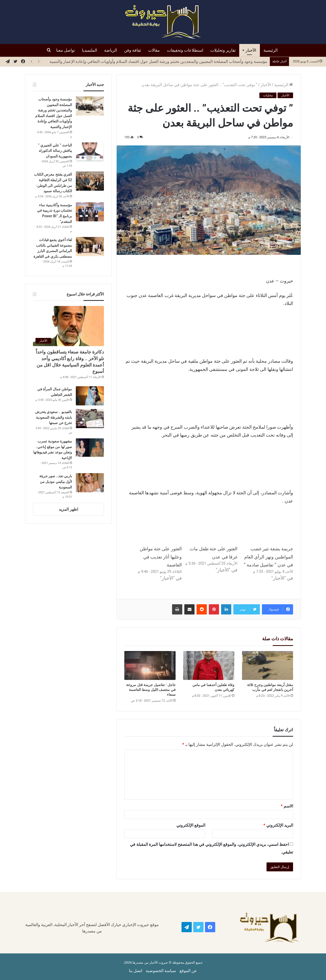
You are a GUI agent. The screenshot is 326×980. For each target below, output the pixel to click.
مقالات (154, 50)
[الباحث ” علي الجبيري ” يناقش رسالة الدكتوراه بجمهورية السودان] (90, 152)
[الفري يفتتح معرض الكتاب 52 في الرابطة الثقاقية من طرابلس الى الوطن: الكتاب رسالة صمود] (90, 181)
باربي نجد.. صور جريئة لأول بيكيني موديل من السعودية (56, 481)
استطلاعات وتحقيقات (185, 50)
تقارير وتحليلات (223, 50)
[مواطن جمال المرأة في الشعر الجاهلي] (90, 396)
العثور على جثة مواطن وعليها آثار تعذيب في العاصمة (161, 557)
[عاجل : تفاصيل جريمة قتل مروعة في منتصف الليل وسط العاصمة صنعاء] (150, 665)
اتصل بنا (136, 971)
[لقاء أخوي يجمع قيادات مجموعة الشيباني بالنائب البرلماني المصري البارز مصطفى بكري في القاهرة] (90, 247)
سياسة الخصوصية (161, 971)
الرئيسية (270, 50)
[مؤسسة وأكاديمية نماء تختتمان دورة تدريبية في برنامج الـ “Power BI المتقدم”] (90, 212)
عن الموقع (188, 971)
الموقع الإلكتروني (191, 825)
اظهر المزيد (68, 509)
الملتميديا (89, 50)
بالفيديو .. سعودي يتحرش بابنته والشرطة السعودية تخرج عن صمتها (54, 417)
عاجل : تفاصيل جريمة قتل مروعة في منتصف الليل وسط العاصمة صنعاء (151, 690)
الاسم (287, 806)
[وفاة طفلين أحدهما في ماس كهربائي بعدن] (209, 665)
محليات (268, 95)
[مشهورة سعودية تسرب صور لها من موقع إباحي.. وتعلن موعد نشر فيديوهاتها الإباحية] (90, 448)
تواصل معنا (65, 50)
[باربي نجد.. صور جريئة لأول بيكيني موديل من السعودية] (90, 483)
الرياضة (111, 50)
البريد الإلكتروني (278, 825)
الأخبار (251, 50)
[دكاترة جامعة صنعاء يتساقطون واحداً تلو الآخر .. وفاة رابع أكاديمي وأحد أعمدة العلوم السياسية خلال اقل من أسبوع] (68, 326)
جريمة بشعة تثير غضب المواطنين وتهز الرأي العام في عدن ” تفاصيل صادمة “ (268, 557)
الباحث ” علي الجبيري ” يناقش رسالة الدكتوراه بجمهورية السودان (55, 151)
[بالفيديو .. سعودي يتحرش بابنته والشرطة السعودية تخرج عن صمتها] (90, 419)
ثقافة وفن (132, 50)
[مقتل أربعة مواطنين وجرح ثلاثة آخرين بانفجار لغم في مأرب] (268, 665)
